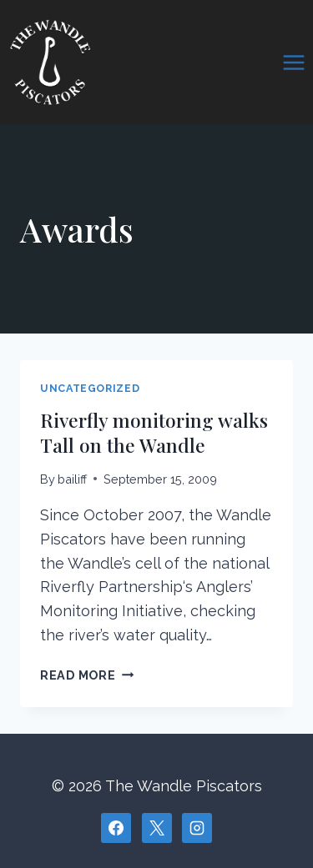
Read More (87, 675)
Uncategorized (90, 388)
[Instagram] (197, 828)
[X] (157, 828)
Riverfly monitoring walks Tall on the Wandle (154, 432)
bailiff (72, 479)
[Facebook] (116, 828)
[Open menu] (293, 62)
